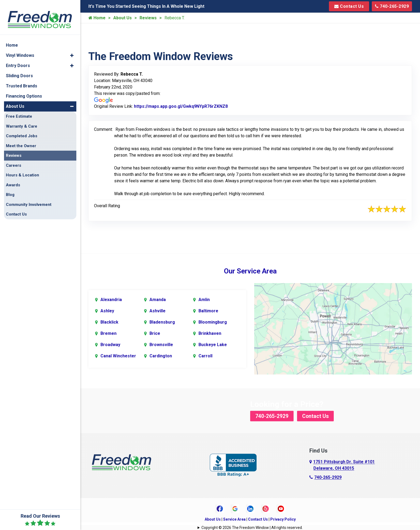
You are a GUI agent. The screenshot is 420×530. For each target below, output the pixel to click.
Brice (155, 333)
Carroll (205, 356)
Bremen (108, 333)
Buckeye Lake (213, 345)
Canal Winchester (118, 356)
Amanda (158, 300)
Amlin (204, 300)
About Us (123, 18)
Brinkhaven (210, 333)
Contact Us (349, 6)
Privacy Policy (283, 519)
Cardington (161, 356)
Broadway (110, 345)
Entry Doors (18, 60)
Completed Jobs (22, 130)
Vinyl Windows (20, 49)
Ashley (107, 311)
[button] (72, 50)
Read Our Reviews (40, 520)
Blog (10, 189)
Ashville (157, 311)
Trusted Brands (22, 80)
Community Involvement (29, 199)
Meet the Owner (21, 140)
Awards (13, 179)
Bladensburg (162, 322)
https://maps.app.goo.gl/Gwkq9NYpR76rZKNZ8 (181, 106)
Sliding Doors (19, 70)
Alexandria (111, 300)
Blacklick (109, 322)
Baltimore (208, 311)
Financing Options (24, 90)
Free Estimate (19, 110)
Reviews (148, 18)
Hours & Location (22, 169)
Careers (14, 160)
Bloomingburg (213, 322)
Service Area (234, 519)
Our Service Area (250, 271)
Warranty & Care (22, 120)
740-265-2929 (392, 6)
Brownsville (161, 345)
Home (97, 18)
